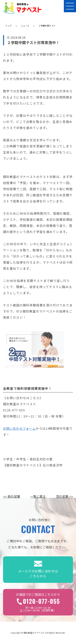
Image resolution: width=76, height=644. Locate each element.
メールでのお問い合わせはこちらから (38, 570)
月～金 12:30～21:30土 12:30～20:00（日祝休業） (38, 602)
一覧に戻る (38, 496)
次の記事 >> (65, 496)
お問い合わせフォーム (19, 428)
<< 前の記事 (12, 496)
